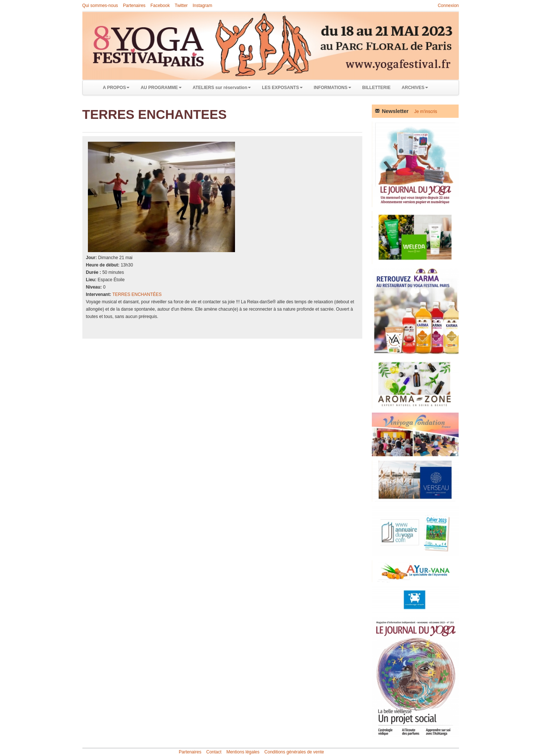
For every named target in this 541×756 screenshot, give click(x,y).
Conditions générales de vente (294, 752)
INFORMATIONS (332, 88)
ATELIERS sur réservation (222, 88)
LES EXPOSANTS (282, 88)
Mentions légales (243, 752)
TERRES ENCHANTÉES (137, 294)
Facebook (160, 6)
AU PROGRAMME (161, 88)
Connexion (448, 6)
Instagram (202, 6)
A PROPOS (116, 88)
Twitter (181, 6)
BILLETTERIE (376, 88)
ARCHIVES (415, 88)
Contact (214, 752)
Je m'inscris (426, 112)
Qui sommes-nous (100, 6)
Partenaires (134, 6)
